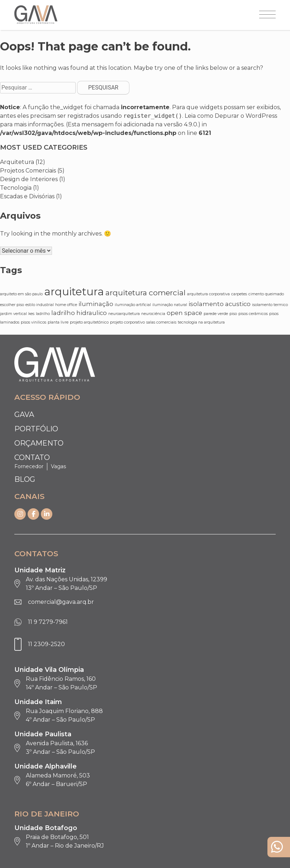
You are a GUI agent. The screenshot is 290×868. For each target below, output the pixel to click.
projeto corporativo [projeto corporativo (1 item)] (127, 322)
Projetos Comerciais (28, 171)
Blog (25, 479)
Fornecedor (29, 466)
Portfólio (36, 429)
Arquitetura (17, 162)
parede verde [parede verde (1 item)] (216, 314)
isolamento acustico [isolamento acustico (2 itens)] (220, 304)
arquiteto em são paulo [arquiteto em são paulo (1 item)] (21, 294)
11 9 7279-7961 (48, 622)
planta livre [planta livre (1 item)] (58, 322)
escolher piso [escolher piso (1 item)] (12, 305)
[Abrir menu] (267, 15)
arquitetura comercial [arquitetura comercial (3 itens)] (146, 293)
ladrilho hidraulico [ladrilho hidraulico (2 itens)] (79, 313)
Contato (32, 457)
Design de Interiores (29, 179)
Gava (24, 414)
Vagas (58, 466)
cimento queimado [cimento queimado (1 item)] (266, 294)
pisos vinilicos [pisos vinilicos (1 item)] (34, 322)
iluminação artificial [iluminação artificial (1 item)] (133, 305)
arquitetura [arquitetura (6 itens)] (74, 292)
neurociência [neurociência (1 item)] (153, 314)
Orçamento (39, 443)
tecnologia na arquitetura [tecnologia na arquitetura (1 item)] (201, 322)
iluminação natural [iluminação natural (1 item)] (170, 305)
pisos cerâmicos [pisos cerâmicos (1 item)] (253, 314)
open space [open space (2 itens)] (184, 313)
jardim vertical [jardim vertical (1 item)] (13, 314)
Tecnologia (16, 188)
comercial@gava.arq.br (61, 602)
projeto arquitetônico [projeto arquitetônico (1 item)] (89, 322)
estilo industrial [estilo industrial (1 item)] (40, 305)
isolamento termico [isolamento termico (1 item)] (270, 305)
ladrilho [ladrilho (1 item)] (43, 314)
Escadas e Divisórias (27, 196)
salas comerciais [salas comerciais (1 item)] (161, 322)
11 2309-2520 (46, 644)
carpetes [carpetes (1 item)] (239, 294)
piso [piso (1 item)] (233, 314)
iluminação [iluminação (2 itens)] (96, 304)
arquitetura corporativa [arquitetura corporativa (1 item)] (208, 294)
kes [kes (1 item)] (31, 314)
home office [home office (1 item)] (66, 305)
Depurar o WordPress (246, 116)
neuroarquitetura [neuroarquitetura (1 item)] (124, 314)
